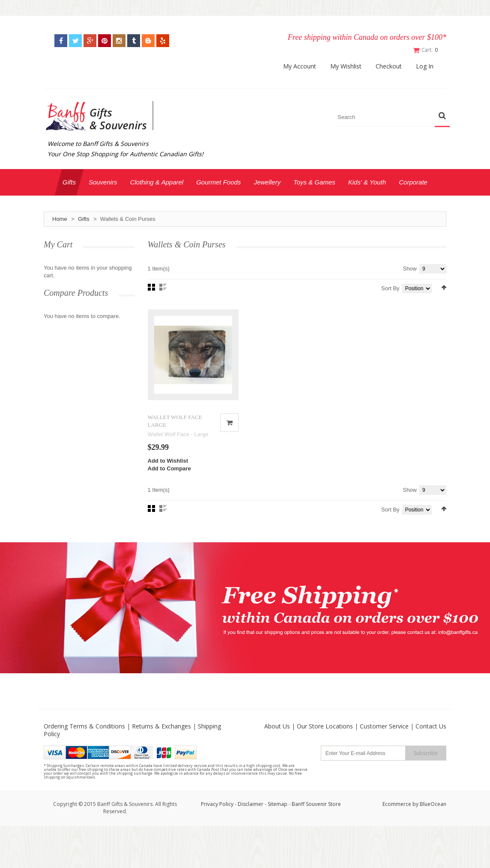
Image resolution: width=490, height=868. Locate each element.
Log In (425, 66)
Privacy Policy (217, 804)
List (163, 287)
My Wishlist (346, 66)
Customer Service (384, 726)
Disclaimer (251, 804)
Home (60, 219)
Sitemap (278, 804)
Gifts (84, 219)
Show (410, 269)
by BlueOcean (429, 804)
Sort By (390, 288)
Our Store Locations (325, 726)
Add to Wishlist (168, 461)
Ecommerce (397, 804)
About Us (277, 726)
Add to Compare (169, 468)
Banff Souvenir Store (316, 804)
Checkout (389, 66)
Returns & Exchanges (161, 726)
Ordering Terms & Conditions (84, 726)
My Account (300, 66)
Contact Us (431, 726)
